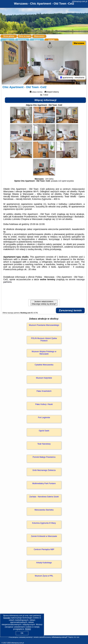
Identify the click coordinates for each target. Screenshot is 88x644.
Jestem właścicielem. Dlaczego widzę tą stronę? (44, 303)
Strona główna (9, 36)
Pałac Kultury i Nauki (44, 404)
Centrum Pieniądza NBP (44, 549)
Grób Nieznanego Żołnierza (44, 470)
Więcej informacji (45, 100)
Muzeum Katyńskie (44, 378)
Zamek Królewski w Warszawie (44, 536)
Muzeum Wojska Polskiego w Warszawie (44, 353)
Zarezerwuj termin (70, 310)
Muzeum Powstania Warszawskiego (44, 325)
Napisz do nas (74, 637)
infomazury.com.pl (80, 1)
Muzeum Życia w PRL (44, 576)
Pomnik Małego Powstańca (44, 457)
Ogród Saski (44, 431)
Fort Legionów (44, 418)
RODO (28, 629)
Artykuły (51, 40)
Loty (7, 40)
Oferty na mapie (25, 36)
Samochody (22, 40)
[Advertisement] (44, 613)
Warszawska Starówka (44, 510)
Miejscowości (39, 36)
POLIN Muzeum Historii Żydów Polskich (44, 339)
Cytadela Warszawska (44, 365)
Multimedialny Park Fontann (44, 483)
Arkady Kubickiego (44, 563)
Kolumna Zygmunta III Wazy (44, 523)
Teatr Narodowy (44, 444)
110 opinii (62, 181)
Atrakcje (37, 40)
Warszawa (79, 43)
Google (7, 618)
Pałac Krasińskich (44, 391)
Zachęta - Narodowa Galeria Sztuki (44, 497)
